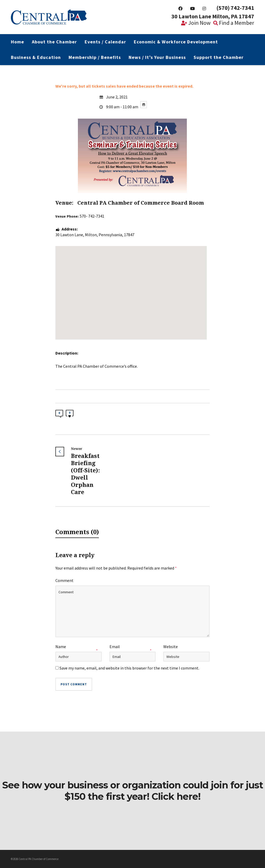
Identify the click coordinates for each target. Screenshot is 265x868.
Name (61, 647)
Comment (64, 580)
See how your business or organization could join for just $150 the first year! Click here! (132, 791)
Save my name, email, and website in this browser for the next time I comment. (129, 668)
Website (171, 647)
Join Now (196, 23)
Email (115, 647)
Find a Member (234, 23)
